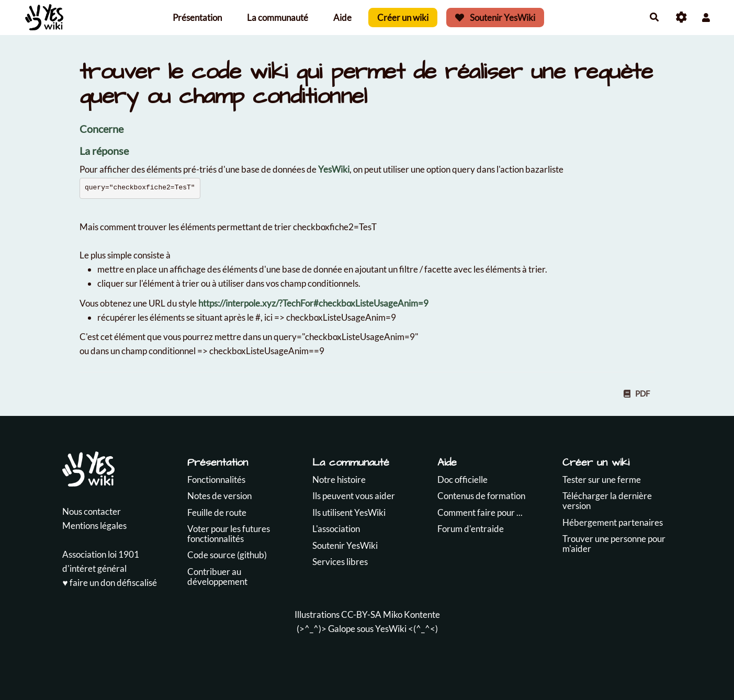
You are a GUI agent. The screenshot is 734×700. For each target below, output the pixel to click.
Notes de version (219, 496)
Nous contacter (92, 511)
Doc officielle (462, 479)
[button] (706, 18)
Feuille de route (217, 512)
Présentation (197, 18)
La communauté (278, 18)
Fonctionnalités (216, 479)
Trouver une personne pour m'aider (614, 544)
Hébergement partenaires (613, 522)
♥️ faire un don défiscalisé (109, 583)
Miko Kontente (411, 614)
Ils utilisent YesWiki (349, 512)
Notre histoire (339, 479)
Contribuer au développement (217, 577)
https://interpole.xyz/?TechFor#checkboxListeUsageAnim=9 (313, 303)
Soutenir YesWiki (495, 18)
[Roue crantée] (681, 18)
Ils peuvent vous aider (354, 496)
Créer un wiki (403, 18)
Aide (342, 18)
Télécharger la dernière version (607, 501)
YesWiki (334, 169)
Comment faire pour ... (480, 512)
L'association (336, 529)
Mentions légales (94, 526)
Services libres (340, 562)
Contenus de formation (481, 496)
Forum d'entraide (471, 529)
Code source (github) (227, 555)
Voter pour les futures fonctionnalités (229, 534)
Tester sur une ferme (602, 479)
